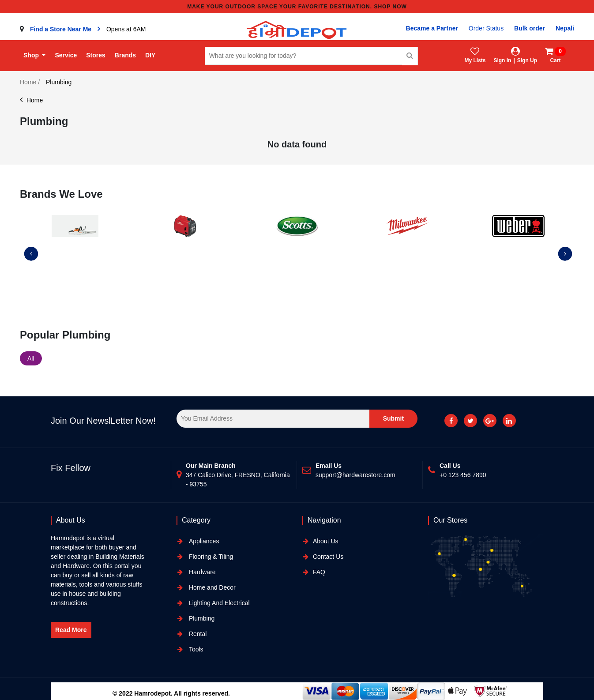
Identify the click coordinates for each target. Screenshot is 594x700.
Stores (96, 55)
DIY (150, 55)
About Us (326, 541)
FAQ (319, 572)
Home (31, 100)
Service (66, 55)
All (31, 358)
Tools (195, 649)
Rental (197, 634)
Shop (32, 55)
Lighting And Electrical (218, 603)
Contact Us (328, 557)
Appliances (203, 541)
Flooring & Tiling (210, 557)
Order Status (486, 28)
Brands (125, 55)
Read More (71, 630)
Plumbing (201, 618)
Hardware (201, 572)
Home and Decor (211, 587)
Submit (393, 418)
